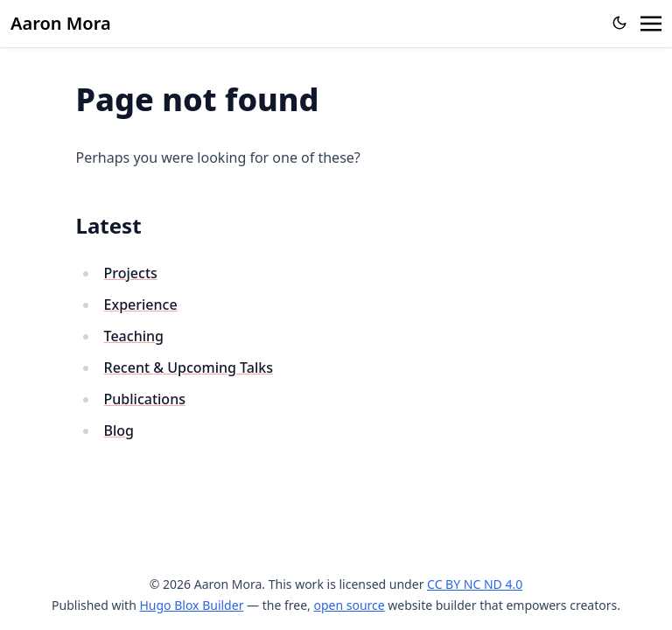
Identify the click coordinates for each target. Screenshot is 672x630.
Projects (131, 273)
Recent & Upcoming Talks (189, 367)
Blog (119, 430)
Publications (145, 399)
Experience (141, 304)
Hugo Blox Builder (191, 605)
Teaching (134, 336)
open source (349, 605)
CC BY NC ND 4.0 (475, 584)
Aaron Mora (61, 23)
